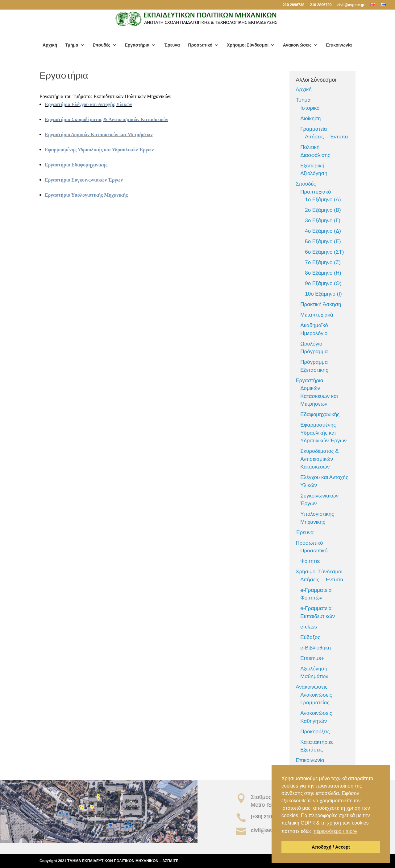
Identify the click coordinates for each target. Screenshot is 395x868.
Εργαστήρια (137, 45)
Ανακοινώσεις (297, 45)
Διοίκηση (310, 119)
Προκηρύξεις (315, 732)
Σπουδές (101, 45)
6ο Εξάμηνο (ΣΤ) (324, 252)
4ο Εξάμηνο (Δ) (323, 231)
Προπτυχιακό (316, 192)
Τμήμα (72, 45)
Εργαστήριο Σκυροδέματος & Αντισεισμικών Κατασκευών (106, 119)
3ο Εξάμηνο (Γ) (323, 221)
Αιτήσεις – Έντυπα (326, 137)
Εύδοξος (310, 637)
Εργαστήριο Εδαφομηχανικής (76, 165)
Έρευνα (172, 45)
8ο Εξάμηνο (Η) (323, 273)
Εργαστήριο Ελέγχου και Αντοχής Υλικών (88, 104)
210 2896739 (321, 5)
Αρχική (50, 45)
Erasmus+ (312, 658)
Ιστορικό (310, 108)
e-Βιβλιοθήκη (316, 648)
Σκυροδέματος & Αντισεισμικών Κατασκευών (319, 459)
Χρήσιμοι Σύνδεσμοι (248, 45)
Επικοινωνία (339, 45)
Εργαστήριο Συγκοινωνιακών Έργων (84, 180)
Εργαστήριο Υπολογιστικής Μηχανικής (86, 195)
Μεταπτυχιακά (317, 315)
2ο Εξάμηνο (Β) (323, 210)
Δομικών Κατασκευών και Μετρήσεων (319, 396)
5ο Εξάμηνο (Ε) (323, 242)
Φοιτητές (310, 561)
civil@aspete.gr (351, 5)
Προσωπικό (200, 45)
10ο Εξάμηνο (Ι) (323, 294)
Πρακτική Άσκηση (321, 304)
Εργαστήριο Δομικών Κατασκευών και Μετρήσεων (99, 135)
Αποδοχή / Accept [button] (331, 847)
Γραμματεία (314, 129)
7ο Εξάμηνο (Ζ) (323, 262)
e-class (309, 627)
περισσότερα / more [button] (335, 831)
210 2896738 (293, 5)
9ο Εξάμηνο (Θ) (323, 283)
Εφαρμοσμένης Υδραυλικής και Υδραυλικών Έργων (99, 150)
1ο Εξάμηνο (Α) (323, 200)
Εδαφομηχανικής (320, 414)
